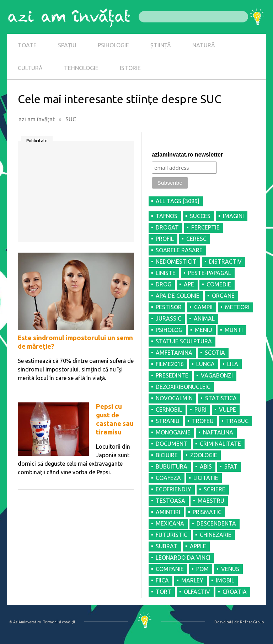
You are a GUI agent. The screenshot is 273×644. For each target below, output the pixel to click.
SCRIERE (215, 489)
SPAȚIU (67, 45)
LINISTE (166, 273)
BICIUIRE (167, 455)
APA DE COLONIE (178, 296)
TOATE (27, 45)
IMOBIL (225, 580)
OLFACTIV (197, 592)
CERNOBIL (169, 410)
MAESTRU (211, 501)
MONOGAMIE (173, 432)
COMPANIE (170, 569)
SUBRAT (167, 546)
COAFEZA (168, 478)
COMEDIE (219, 284)
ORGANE (223, 296)
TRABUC (237, 421)
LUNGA (205, 364)
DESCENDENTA (216, 523)
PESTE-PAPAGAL (210, 273)
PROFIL (165, 239)
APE (189, 284)
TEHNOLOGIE (81, 68)
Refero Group (252, 622)
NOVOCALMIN (174, 398)
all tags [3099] (178, 201)
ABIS (206, 466)
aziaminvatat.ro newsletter (187, 155)
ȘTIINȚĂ (161, 45)
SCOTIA (215, 353)
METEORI (237, 307)
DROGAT (167, 227)
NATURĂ (204, 45)
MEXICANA (170, 523)
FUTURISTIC (172, 535)
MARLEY (192, 580)
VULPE (227, 410)
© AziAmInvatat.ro (25, 622)
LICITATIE (206, 478)
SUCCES (200, 216)
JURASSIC (168, 318)
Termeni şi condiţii (59, 622)
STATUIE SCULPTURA (184, 341)
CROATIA (235, 592)
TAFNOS (167, 216)
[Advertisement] (76, 194)
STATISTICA (221, 398)
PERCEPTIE (205, 227)
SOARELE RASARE (179, 250)
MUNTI (234, 330)
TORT (164, 592)
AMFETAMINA (174, 353)
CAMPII (203, 307)
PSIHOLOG (169, 330)
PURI (200, 410)
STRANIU (168, 421)
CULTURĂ (30, 68)
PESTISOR (169, 307)
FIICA (162, 580)
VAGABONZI (217, 375)
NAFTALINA (218, 432)
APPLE (198, 546)
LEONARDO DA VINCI (183, 558)
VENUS (230, 569)
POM (202, 569)
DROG (164, 284)
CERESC (196, 239)
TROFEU (203, 421)
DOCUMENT (172, 444)
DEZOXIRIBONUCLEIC (183, 387)
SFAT (231, 466)
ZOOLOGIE (204, 455)
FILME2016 (170, 364)
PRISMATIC (207, 512)
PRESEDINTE (172, 375)
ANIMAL (204, 318)
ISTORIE (130, 68)
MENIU (204, 330)
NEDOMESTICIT (176, 262)
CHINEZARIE (216, 535)
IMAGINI (233, 216)
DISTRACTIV (225, 262)
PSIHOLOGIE (113, 45)
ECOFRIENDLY (173, 489)
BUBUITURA (172, 466)
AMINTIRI (168, 512)
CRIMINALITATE (220, 444)
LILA (233, 364)
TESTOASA (170, 501)
